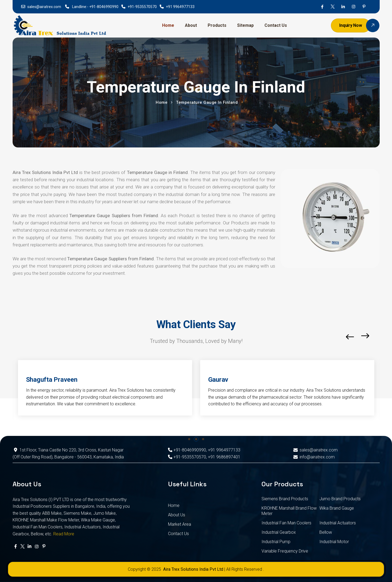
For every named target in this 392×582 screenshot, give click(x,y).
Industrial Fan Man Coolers (286, 523)
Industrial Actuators (338, 523)
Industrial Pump (276, 542)
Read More (64, 534)
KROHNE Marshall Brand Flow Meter (289, 511)
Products (217, 25)
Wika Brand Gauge (337, 508)
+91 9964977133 (180, 7)
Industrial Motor (334, 542)
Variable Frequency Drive (285, 551)
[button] (378, 337)
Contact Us (276, 25)
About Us (177, 515)
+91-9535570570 (142, 7)
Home (168, 25)
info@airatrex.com (314, 457)
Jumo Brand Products (340, 499)
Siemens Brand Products (285, 499)
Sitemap (245, 25)
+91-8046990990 (104, 7)
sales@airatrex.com (44, 7)
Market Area (180, 524)
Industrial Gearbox (279, 532)
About (191, 25)
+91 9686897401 (224, 457)
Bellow (326, 532)
